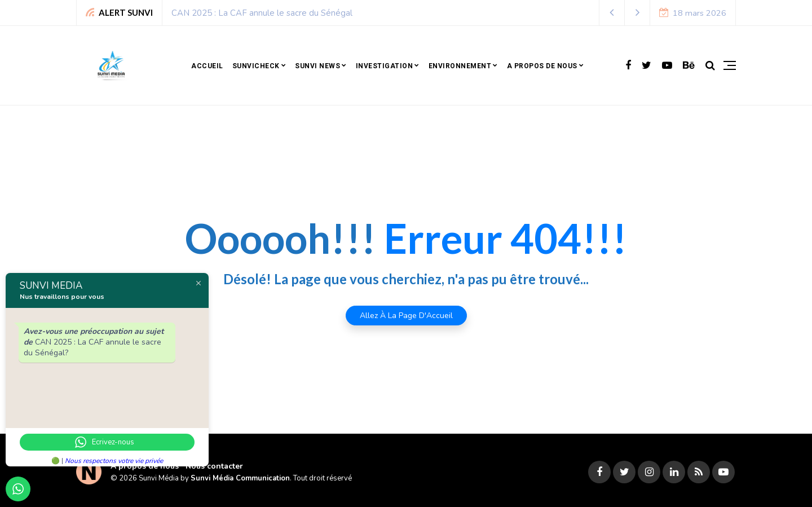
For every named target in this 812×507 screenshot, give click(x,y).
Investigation (385, 66)
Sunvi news (317, 66)
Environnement (460, 66)
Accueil (207, 66)
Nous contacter (214, 466)
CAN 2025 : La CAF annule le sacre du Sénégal (262, 13)
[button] (612, 13)
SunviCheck (256, 66)
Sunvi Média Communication (240, 478)
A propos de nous (542, 66)
